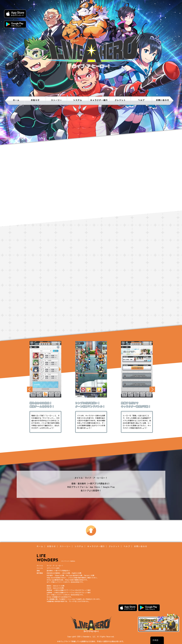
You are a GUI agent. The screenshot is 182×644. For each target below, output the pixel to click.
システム (78, 100)
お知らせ (35, 100)
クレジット (120, 100)
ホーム (16, 100)
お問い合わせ (163, 100)
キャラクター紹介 (99, 100)
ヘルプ (141, 100)
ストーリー (56, 100)
